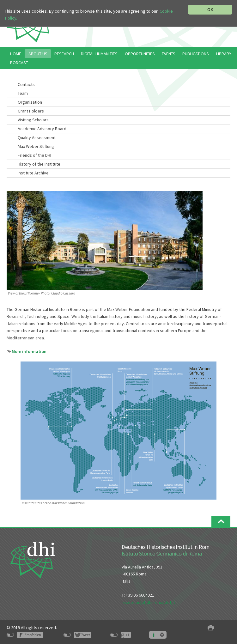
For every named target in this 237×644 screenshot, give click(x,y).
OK (210, 9)
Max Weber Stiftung (36, 146)
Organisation (30, 102)
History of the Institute (39, 164)
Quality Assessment (37, 137)
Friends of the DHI (34, 155)
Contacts (26, 84)
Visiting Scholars (33, 120)
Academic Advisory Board (42, 129)
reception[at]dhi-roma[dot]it (148, 602)
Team (23, 93)
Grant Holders (31, 111)
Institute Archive (33, 173)
